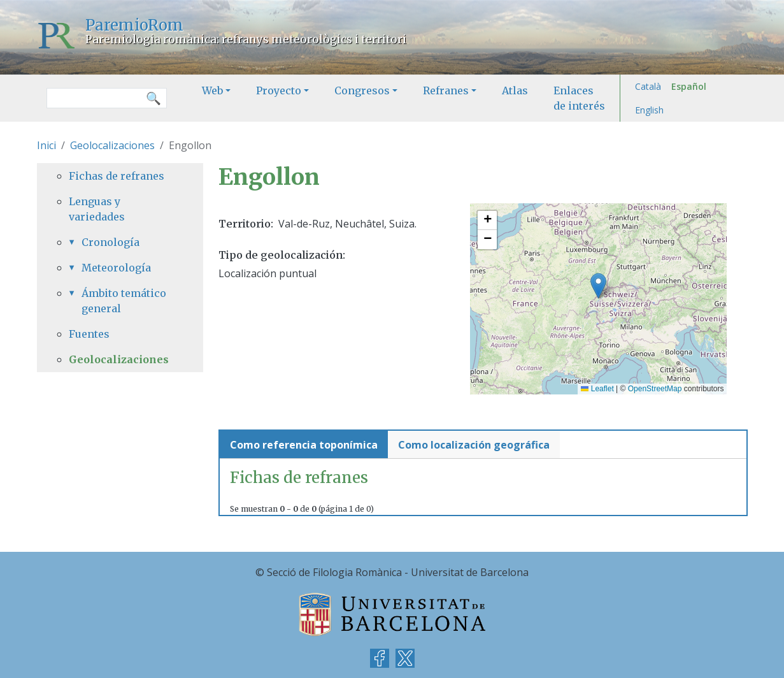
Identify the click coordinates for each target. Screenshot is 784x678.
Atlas (515, 90)
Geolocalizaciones (112, 145)
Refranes (446, 90)
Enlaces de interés (579, 98)
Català (648, 86)
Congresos (362, 90)
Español (689, 86)
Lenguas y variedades (97, 209)
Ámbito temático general (124, 301)
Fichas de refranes (117, 176)
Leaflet (597, 389)
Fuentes (89, 334)
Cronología (110, 242)
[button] (598, 286)
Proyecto (279, 90)
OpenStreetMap (655, 389)
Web (212, 90)
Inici (46, 145)
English (649, 110)
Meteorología (116, 268)
